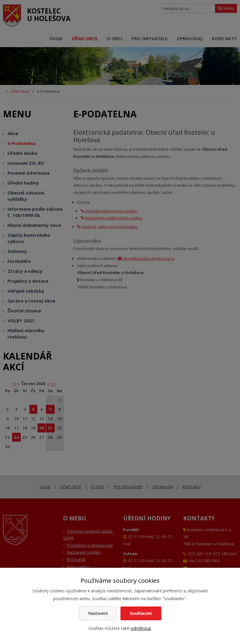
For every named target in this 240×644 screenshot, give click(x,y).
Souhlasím (141, 613)
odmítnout (141, 628)
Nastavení (98, 613)
